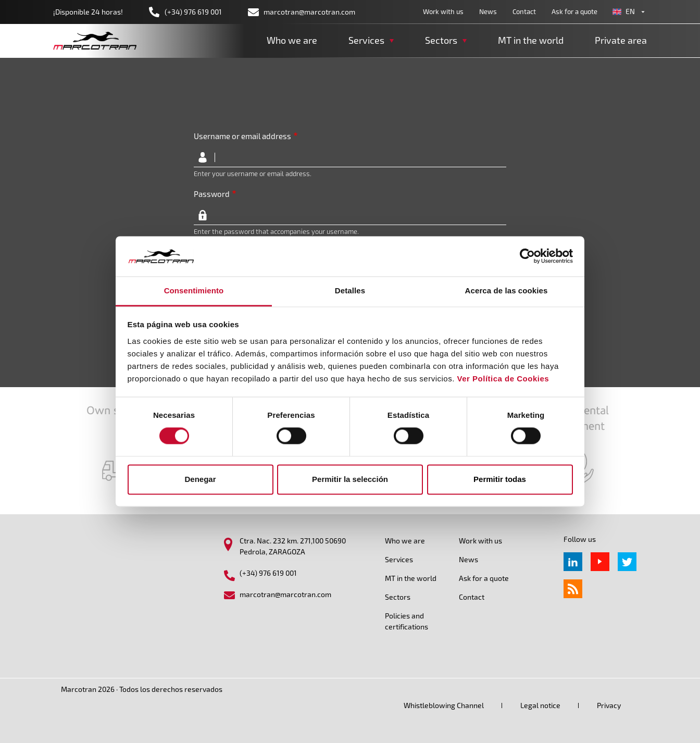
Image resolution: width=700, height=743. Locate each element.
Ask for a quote (574, 11)
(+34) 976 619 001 (193, 12)
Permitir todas (500, 479)
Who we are (292, 40)
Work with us (443, 11)
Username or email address (242, 136)
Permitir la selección (350, 479)
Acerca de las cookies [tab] (507, 290)
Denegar (200, 479)
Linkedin (573, 562)
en (630, 11)
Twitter (627, 562)
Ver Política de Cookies (503, 379)
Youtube (600, 562)
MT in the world (531, 40)
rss (573, 589)
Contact (524, 11)
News (488, 11)
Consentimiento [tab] (194, 290)
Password (212, 194)
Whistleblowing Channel (444, 705)
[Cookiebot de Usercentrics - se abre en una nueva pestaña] (527, 256)
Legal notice (540, 705)
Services (399, 559)
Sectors (398, 597)
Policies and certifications (407, 621)
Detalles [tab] (350, 290)
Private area (621, 40)
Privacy (609, 705)
